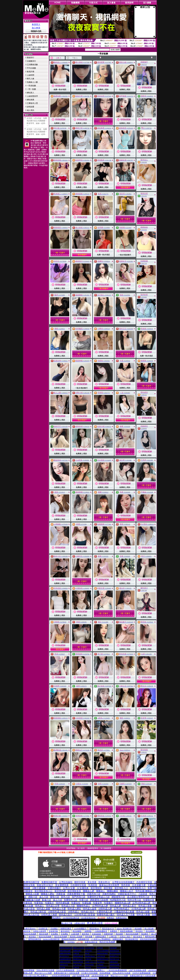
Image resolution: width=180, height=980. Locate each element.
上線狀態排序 (32, 96)
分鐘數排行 (31, 61)
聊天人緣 (31, 79)
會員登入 (36, 24)
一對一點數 (31, 89)
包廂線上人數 (32, 82)
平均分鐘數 (31, 68)
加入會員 (36, 28)
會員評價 (31, 72)
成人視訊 (31, 110)
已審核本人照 (32, 103)
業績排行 (31, 58)
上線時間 (31, 75)
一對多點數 (31, 86)
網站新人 (31, 93)
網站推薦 (31, 100)
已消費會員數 (32, 65)
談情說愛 (31, 107)
